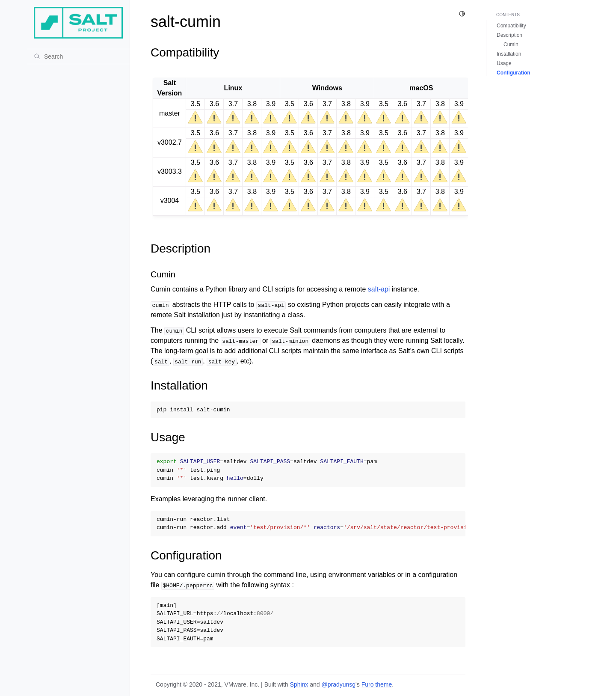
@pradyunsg (339, 684)
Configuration (514, 73)
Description (509, 35)
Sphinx (299, 684)
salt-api (379, 289)
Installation (509, 54)
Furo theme (377, 684)
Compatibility (511, 26)
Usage (504, 63)
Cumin (511, 45)
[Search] (78, 57)
